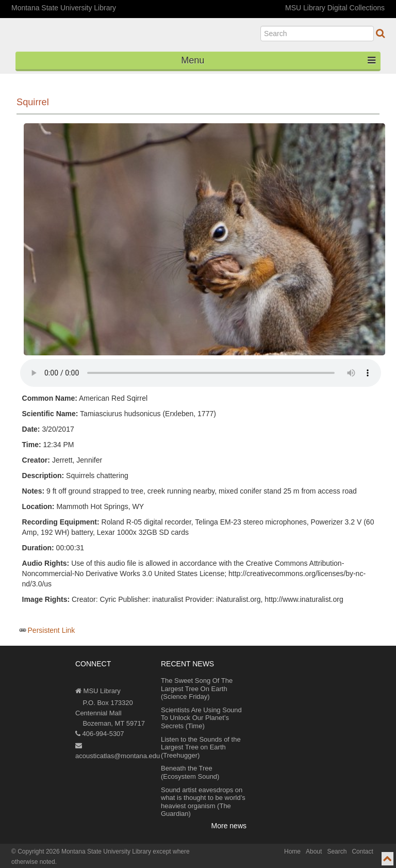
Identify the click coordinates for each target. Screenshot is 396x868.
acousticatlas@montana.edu (118, 751)
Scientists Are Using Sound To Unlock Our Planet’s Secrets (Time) (201, 718)
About (314, 851)
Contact (362, 851)
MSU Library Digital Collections (335, 8)
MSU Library (98, 691)
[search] (317, 34)
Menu (278, 60)
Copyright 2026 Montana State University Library (84, 851)
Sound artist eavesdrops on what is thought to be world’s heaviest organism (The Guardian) (203, 802)
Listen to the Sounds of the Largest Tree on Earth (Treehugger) (201, 747)
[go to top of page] (387, 859)
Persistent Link (52, 630)
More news (229, 826)
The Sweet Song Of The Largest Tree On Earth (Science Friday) (197, 689)
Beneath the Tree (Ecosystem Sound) (190, 772)
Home (292, 851)
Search (337, 851)
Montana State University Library (64, 8)
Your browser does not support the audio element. (201, 373)
